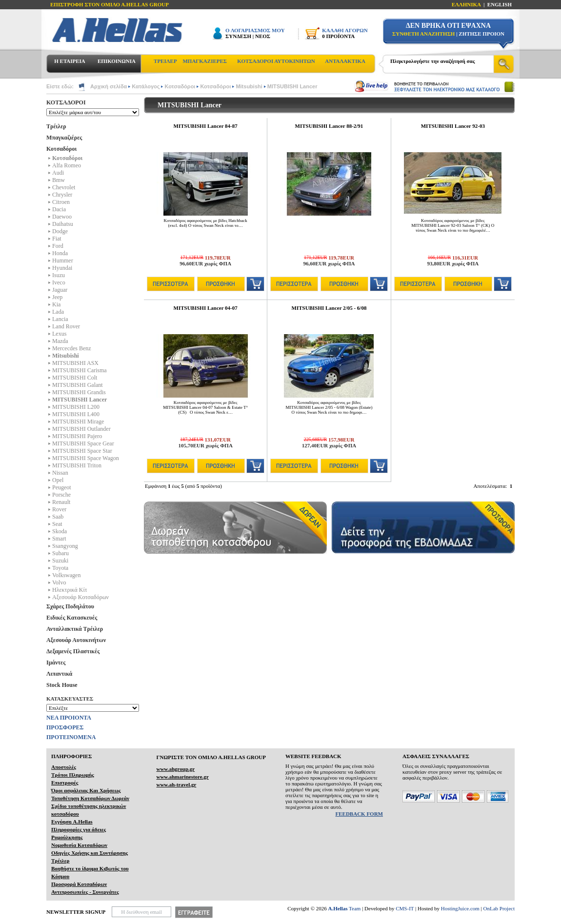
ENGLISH (500, 4)
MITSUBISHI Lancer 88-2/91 (329, 126)
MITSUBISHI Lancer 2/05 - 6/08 (329, 308)
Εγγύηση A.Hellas (72, 822)
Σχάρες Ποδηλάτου (70, 606)
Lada (58, 312)
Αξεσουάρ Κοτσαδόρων (80, 597)
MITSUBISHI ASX (75, 363)
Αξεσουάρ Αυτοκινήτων (76, 640)
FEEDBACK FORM (359, 814)
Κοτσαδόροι (180, 86)
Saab (58, 517)
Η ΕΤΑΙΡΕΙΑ (70, 61)
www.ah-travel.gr (176, 784)
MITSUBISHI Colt (75, 378)
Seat (57, 524)
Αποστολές (64, 767)
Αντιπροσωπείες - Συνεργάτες (85, 892)
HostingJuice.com (460, 908)
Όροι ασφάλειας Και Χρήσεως (86, 790)
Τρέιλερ (56, 126)
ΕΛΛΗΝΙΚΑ (466, 4)
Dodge (60, 231)
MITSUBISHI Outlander (81, 429)
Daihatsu (63, 224)
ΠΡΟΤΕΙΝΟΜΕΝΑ (71, 737)
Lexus (59, 334)
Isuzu (59, 275)
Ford (58, 246)
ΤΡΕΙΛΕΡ (165, 61)
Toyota (60, 568)
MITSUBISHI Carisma (80, 370)
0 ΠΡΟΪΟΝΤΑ (338, 36)
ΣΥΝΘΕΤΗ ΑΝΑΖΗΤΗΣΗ (423, 34)
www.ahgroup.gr (175, 769)
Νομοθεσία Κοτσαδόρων (79, 845)
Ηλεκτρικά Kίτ (70, 590)
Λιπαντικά (59, 674)
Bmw (59, 180)
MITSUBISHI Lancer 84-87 (206, 126)
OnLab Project (499, 908)
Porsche (61, 495)
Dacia (59, 209)
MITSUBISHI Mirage (78, 422)
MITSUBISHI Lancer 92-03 (453, 126)
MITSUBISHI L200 (76, 407)
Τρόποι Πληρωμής (73, 775)
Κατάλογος (146, 86)
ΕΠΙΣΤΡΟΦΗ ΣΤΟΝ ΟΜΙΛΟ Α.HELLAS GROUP (110, 4)
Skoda (60, 531)
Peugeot (62, 487)
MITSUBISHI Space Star (82, 451)
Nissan (60, 473)
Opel (58, 480)
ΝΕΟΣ (263, 36)
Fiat (57, 239)
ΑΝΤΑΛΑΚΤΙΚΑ (345, 61)
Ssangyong (65, 546)
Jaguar (60, 290)
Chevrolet (64, 187)
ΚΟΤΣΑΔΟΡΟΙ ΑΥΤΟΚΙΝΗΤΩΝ (276, 61)
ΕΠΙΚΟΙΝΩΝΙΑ (117, 61)
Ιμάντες (56, 663)
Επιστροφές (65, 783)
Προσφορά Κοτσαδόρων (79, 884)
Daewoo (62, 217)
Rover (59, 509)
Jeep (57, 297)
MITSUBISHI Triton (77, 465)
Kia (56, 304)
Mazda (60, 341)
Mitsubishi (249, 86)
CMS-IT (405, 908)
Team (345, 908)
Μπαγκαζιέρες (64, 138)
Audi (58, 173)
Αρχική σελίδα (109, 86)
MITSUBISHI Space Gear (83, 443)
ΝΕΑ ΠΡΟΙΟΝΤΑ (69, 718)
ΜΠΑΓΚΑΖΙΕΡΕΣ (205, 61)
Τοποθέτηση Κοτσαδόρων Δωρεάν (90, 798)
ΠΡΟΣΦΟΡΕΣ (65, 727)
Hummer (63, 261)
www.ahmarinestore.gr (182, 777)
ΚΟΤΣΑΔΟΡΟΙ (66, 102)
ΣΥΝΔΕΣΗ (238, 36)
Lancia (60, 319)
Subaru (60, 553)
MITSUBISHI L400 (76, 414)
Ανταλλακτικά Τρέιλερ (75, 629)
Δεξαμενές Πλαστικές (73, 651)
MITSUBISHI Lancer (292, 86)
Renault (61, 502)
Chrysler (62, 195)
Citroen (61, 202)
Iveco (59, 282)
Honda (60, 253)
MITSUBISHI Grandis (79, 392)
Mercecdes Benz (72, 348)
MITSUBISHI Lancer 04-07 (206, 308)
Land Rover (66, 326)
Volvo (59, 583)
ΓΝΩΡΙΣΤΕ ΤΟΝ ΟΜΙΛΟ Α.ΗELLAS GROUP (211, 757)
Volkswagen (66, 575)
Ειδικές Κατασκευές (72, 618)
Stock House (62, 685)
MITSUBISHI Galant (78, 385)
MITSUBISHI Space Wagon (86, 458)
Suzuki (60, 561)
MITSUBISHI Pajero (77, 436)
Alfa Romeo (67, 165)
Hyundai (62, 268)
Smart (59, 539)
